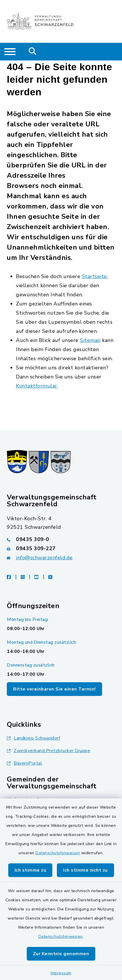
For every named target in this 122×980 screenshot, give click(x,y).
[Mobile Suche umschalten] (33, 52)
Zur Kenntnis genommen (61, 954)
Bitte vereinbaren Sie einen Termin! (54, 689)
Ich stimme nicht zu (85, 870)
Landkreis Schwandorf (33, 738)
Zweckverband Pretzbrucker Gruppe (48, 751)
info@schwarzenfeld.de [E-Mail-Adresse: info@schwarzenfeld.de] (44, 558)
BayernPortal (24, 763)
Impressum (61, 973)
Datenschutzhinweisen (58, 853)
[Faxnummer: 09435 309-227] (61, 548)
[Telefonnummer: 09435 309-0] (61, 539)
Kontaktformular (37, 386)
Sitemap (90, 340)
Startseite (94, 276)
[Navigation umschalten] (10, 52)
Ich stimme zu (30, 870)
